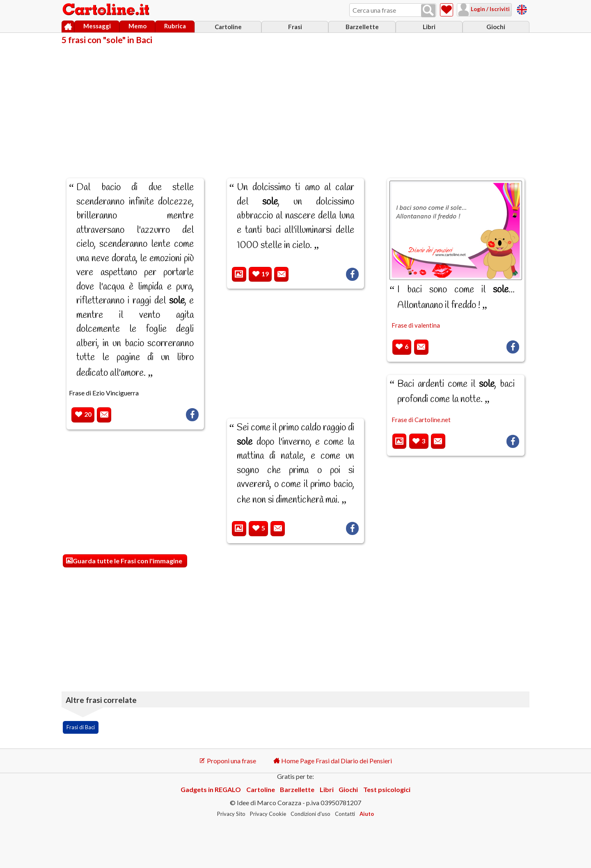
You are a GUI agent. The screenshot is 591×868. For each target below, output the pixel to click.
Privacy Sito (231, 814)
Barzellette (362, 27)
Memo (137, 26)
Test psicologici (387, 789)
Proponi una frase (228, 761)
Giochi (496, 27)
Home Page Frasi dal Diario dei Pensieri (333, 761)
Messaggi (97, 26)
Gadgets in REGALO (211, 789)
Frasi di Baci (81, 727)
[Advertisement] (295, 106)
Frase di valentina (416, 325)
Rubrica (175, 26)
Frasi (295, 27)
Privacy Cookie (268, 814)
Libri (429, 27)
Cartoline (228, 27)
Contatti (345, 814)
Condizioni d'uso (310, 814)
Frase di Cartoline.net (421, 420)
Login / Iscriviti (490, 9)
